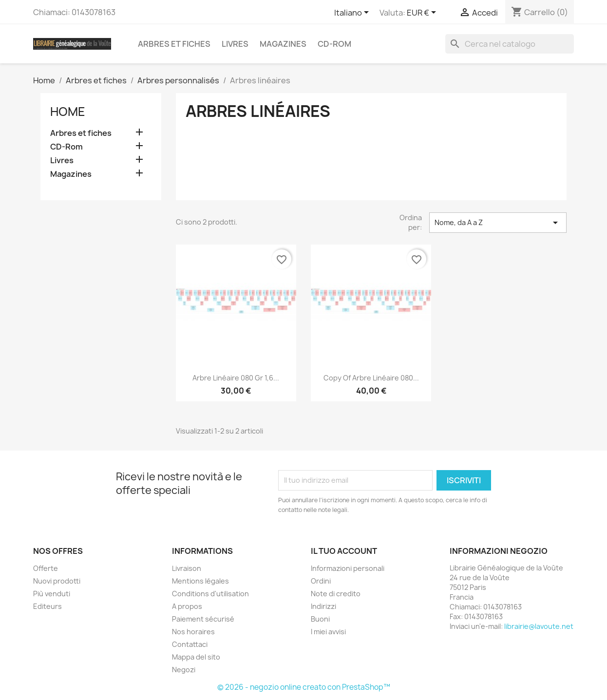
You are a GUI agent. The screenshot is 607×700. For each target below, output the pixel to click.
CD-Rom (334, 44)
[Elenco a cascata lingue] (353, 13)
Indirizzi (323, 606)
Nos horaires (193, 632)
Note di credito (336, 594)
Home (68, 112)
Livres (235, 44)
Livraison (187, 568)
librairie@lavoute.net (539, 626)
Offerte (46, 568)
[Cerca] (510, 44)
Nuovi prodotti (57, 581)
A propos (187, 606)
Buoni (320, 619)
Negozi (184, 670)
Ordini (321, 581)
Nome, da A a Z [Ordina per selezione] (498, 223)
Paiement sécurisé (203, 619)
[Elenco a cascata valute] (423, 13)
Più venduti (52, 594)
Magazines (283, 44)
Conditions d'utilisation (210, 594)
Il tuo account (344, 551)
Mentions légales (200, 581)
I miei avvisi (328, 632)
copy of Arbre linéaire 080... (371, 378)
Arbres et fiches (174, 44)
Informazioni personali (348, 568)
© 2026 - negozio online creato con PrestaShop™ (304, 687)
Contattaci (190, 644)
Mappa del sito (196, 657)
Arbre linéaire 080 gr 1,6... (236, 378)
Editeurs (47, 606)
